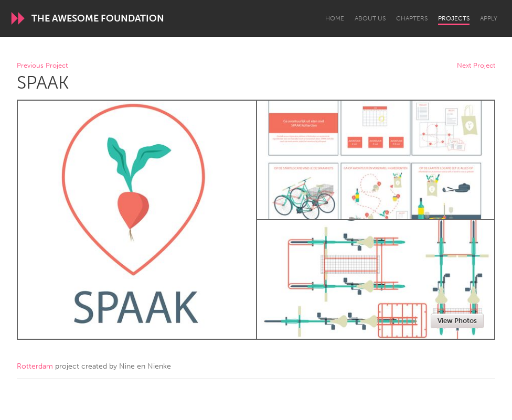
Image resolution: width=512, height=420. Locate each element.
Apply (489, 18)
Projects (454, 18)
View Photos (457, 321)
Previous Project (42, 66)
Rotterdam (35, 366)
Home (335, 18)
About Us (370, 18)
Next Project (476, 66)
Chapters (412, 18)
